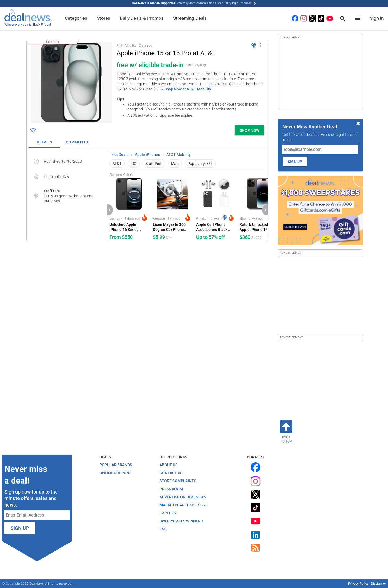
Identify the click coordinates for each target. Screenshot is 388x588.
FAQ (163, 529)
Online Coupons (115, 473)
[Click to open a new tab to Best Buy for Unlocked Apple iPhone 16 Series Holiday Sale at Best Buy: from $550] (129, 209)
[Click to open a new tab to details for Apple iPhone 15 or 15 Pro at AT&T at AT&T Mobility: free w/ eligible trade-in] (72, 83)
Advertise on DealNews (183, 497)
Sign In (377, 18)
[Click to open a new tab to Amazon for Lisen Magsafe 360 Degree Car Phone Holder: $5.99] (172, 209)
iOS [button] (133, 164)
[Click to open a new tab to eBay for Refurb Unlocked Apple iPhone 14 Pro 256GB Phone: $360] (259, 209)
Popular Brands (116, 465)
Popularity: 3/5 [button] (200, 164)
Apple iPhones (147, 155)
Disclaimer (378, 584)
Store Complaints (178, 481)
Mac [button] (175, 164)
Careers (168, 513)
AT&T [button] (117, 164)
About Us (169, 465)
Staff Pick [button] (154, 164)
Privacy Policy (358, 584)
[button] (147, 81)
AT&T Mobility (179, 155)
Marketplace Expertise (183, 505)
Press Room (171, 489)
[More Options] (260, 45)
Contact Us (171, 473)
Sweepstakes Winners (181, 521)
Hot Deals (120, 155)
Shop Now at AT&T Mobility (188, 89)
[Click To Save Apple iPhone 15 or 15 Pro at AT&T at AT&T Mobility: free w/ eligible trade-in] (33, 130)
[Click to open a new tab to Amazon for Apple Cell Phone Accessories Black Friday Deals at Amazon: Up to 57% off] (216, 209)
